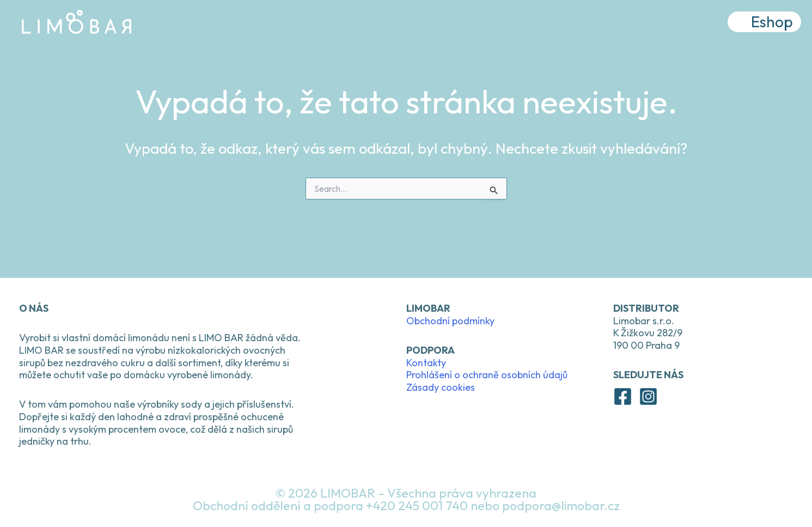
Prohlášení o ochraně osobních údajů (487, 375)
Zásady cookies (441, 387)
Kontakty (426, 363)
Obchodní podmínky (450, 321)
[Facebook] (623, 396)
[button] (764, 24)
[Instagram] (648, 396)
